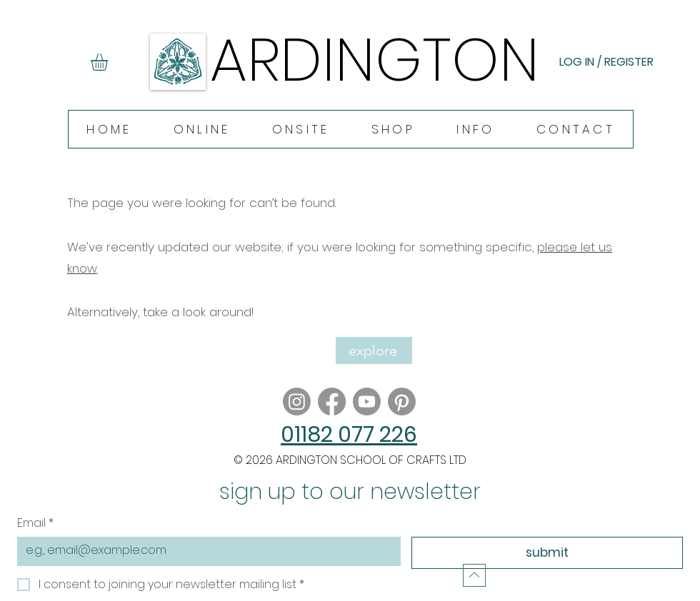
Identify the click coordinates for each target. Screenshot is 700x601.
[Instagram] (297, 401)
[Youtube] (367, 401)
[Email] (205, 550)
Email (35, 523)
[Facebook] (332, 401)
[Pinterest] (402, 401)
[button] (109, 62)
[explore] (374, 350)
